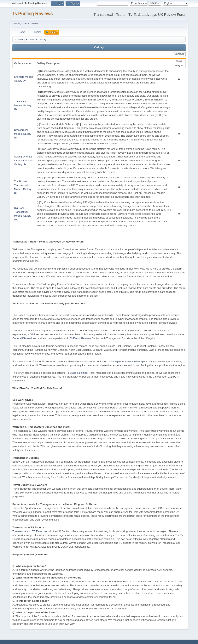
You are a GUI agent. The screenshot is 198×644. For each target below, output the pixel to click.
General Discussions (24, 338)
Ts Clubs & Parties (77, 373)
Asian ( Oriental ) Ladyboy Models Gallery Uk (24, 160)
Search (179, 54)
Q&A (33, 334)
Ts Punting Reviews (32, 13)
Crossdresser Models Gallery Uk (23, 134)
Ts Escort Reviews (81, 338)
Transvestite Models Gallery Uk (23, 105)
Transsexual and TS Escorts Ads (31, 531)
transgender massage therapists (129, 361)
